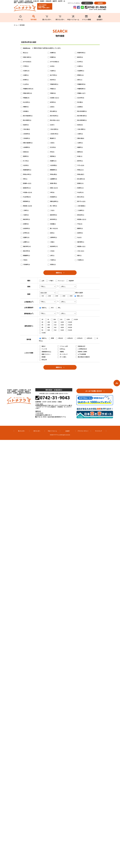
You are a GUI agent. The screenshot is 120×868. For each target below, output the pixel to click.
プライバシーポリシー (83, 431)
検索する (59, 273)
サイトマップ (98, 431)
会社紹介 (68, 431)
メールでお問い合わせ (94, 391)
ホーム (16, 25)
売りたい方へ (37, 431)
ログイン (87, 3)
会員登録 (100, 3)
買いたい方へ (22, 431)
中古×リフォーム (52, 431)
